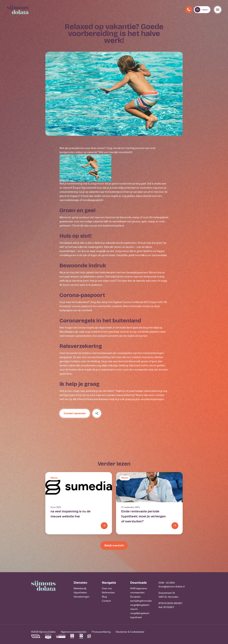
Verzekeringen (81, 597)
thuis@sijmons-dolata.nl (172, 586)
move (201, 10)
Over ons (107, 588)
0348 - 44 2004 (167, 583)
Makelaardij (80, 588)
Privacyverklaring (101, 632)
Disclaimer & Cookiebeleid (130, 632)
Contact (106, 601)
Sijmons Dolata (47, 632)
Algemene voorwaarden (74, 632)
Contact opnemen (75, 413)
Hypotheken (80, 593)
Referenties (108, 593)
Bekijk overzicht (114, 545)
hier (145, 336)
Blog (104, 597)
